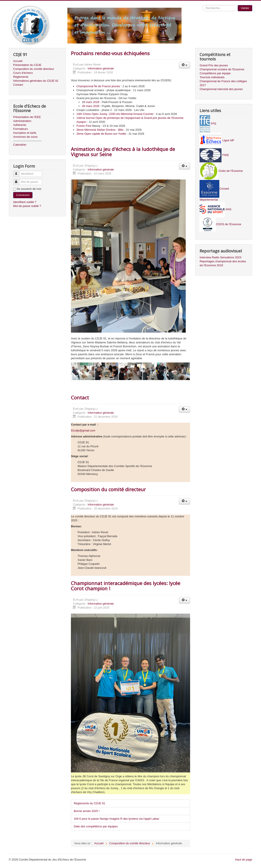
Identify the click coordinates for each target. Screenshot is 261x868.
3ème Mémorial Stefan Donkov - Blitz (100, 130)
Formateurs (20, 129)
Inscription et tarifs (25, 133)
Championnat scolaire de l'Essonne (222, 69)
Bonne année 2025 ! (87, 811)
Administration (22, 121)
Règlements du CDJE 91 (89, 803)
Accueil (18, 61)
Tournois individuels (212, 77)
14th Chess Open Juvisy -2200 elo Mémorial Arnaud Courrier (115, 114)
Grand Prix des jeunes (214, 65)
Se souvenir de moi (29, 189)
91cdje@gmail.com (83, 430)
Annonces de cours (25, 137)
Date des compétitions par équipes (96, 826)
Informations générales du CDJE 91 (36, 81)
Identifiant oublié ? (25, 202)
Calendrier (20, 145)
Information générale (101, 68)
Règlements (21, 77)
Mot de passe (18, 180)
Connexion (23, 195)
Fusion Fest (84, 126)
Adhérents (20, 125)
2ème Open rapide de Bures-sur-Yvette (101, 134)
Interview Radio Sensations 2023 (220, 257)
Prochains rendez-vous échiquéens (110, 53)
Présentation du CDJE (27, 65)
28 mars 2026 (91, 106)
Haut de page (244, 860)
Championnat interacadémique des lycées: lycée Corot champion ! (126, 586)
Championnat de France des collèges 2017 (223, 83)
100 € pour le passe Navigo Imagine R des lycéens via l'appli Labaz (116, 819)
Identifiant (18, 172)
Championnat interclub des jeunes (221, 89)
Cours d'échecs (23, 73)
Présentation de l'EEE (27, 117)
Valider (245, 8)
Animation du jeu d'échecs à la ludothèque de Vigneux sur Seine (123, 152)
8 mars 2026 (91, 102)
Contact (18, 85)
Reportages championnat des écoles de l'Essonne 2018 (223, 263)
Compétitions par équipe (215, 73)
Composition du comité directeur (34, 69)
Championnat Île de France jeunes (98, 86)
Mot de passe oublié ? (27, 206)
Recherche (202, 5)
